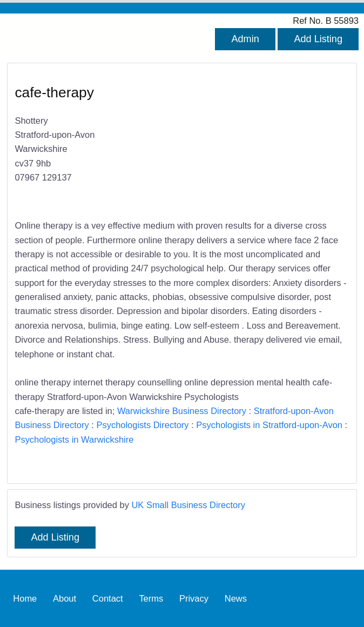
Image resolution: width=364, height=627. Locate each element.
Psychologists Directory (142, 425)
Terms (151, 598)
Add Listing (318, 39)
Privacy (194, 598)
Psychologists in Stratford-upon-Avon (269, 425)
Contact (108, 598)
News (236, 598)
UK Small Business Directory (188, 505)
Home (25, 598)
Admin (245, 39)
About (65, 598)
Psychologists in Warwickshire (74, 439)
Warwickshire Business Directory (182, 411)
